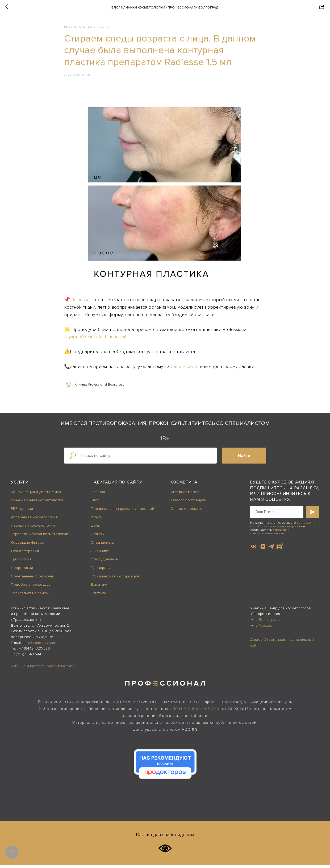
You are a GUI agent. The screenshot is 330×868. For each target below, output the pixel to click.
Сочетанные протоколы (32, 579)
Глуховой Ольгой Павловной (95, 338)
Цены (96, 528)
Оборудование (104, 562)
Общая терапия (25, 553)
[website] (280, 549)
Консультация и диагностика (36, 494)
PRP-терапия (22, 511)
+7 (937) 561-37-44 (26, 657)
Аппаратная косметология (34, 520)
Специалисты (102, 545)
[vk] (254, 549)
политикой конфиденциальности (271, 534)
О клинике (100, 553)
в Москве (264, 628)
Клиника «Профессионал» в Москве (43, 668)
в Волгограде (268, 622)
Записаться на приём (30, 596)
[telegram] (271, 549)
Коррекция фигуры (28, 545)
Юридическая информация (115, 579)
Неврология (22, 570)
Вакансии (99, 587)
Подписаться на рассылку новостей (122, 511)
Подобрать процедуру (31, 587)
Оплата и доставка (187, 511)
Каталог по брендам (189, 503)
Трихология (21, 562)
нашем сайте (185, 368)
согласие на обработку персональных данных (283, 527)
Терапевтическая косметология (39, 537)
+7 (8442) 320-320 (35, 651)
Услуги (20, 485)
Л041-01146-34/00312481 (197, 711)
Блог (95, 503)
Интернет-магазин (187, 494)
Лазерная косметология (33, 528)
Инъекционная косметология (37, 503)
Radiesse (80, 301)
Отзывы (98, 537)
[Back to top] (12, 852)
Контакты (99, 596)
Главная (98, 494)
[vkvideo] (262, 549)
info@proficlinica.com (40, 645)
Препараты (101, 570)
